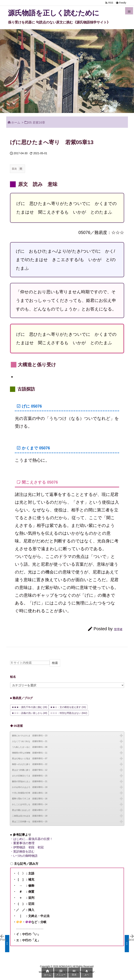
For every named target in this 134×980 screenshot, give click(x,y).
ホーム (16, 122)
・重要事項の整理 (22, 843)
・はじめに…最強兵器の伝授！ (31, 839)
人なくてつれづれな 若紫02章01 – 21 (30, 741)
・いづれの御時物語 (24, 856)
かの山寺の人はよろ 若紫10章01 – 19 (30, 787)
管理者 (118, 629)
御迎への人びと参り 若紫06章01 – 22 (30, 764)
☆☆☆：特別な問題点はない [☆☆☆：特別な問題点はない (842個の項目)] (69, 713)
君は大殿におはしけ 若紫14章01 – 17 (30, 810)
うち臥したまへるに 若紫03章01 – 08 (30, 747)
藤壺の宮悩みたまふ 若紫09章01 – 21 (30, 781)
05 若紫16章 (37, 122)
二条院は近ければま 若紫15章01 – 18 (30, 816)
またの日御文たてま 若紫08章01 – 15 (30, 776)
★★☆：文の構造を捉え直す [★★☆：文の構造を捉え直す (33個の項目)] (68, 707)
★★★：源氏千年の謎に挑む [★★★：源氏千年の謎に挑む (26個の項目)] (29, 707)
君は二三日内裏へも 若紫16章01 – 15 (30, 822)
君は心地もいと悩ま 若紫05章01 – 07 (30, 759)
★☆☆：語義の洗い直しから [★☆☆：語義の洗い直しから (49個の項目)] (29, 713)
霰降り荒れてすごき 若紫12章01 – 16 (30, 799)
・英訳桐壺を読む (22, 851)
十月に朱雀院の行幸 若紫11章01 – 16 (30, 793)
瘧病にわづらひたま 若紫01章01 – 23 (30, 736)
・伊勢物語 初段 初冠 (27, 847)
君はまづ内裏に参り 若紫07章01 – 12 (30, 770)
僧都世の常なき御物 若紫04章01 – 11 (30, 753)
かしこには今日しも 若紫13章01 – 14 (30, 804)
